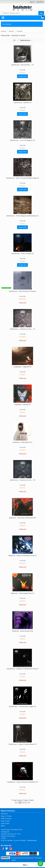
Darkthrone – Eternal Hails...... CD (22, 65)
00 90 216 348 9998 (7, 840)
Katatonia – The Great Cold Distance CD (22, 518)
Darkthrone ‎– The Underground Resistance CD (22, 216)
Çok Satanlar (7, 24)
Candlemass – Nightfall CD (22, 367)
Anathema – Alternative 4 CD (22, 442)
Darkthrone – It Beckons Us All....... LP (22, 329)
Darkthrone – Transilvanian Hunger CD (22, 706)
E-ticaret (20, 865)
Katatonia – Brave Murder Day (22, 631)
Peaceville (22, 70)
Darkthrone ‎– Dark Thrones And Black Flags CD (22, 178)
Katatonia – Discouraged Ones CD (22, 593)
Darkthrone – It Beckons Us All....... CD (22, 480)
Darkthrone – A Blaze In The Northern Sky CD (22, 669)
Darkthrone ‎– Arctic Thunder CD (22, 254)
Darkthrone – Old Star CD (22, 103)
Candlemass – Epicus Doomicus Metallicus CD (22, 782)
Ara (41, 13)
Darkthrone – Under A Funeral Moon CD (22, 744)
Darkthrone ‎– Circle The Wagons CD (22, 140)
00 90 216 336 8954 (20, 840)
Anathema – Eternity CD (22, 405)
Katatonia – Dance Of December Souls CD (22, 555)
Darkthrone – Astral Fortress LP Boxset (22, 291)
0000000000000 (32, 840)
